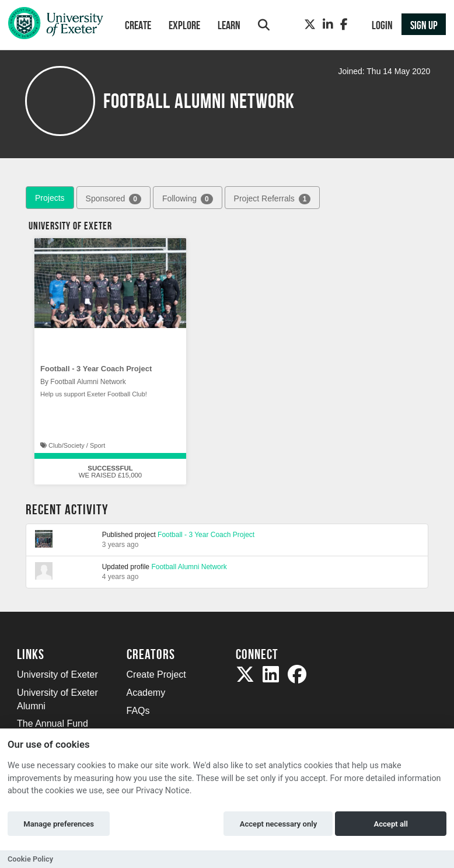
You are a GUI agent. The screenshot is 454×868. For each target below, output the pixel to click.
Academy (146, 693)
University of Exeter (57, 674)
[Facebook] (344, 25)
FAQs (138, 711)
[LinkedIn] (328, 25)
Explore (184, 25)
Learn (229, 25)
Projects (50, 198)
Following (188, 199)
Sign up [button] (424, 25)
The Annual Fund (53, 724)
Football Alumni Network (189, 567)
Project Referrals (273, 199)
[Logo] (56, 26)
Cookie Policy (30, 859)
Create (138, 25)
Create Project (156, 674)
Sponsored (113, 199)
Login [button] (382, 25)
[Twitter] (310, 25)
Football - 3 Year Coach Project (96, 369)
